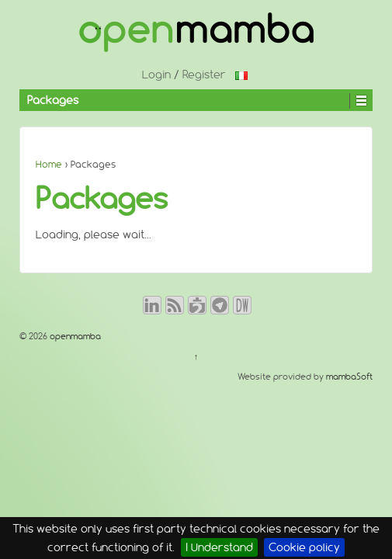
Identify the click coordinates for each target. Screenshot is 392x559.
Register (204, 75)
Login (156, 75)
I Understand (219, 547)
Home (49, 164)
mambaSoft (349, 377)
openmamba (74, 336)
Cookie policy (304, 547)
